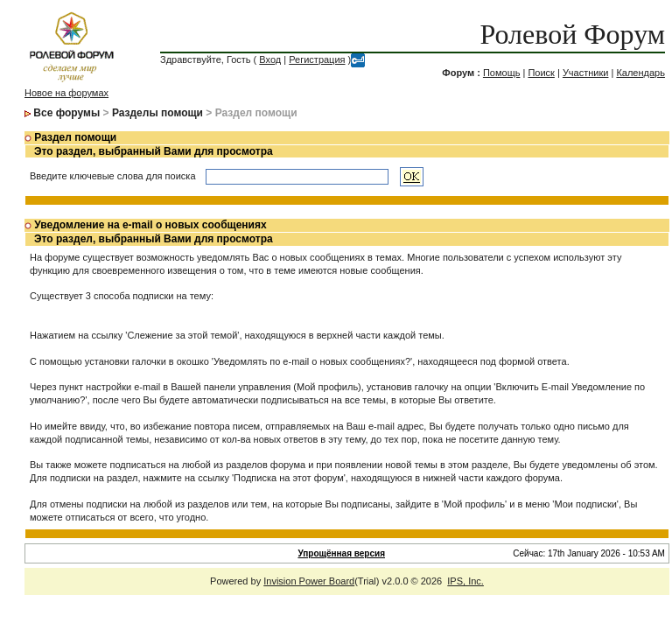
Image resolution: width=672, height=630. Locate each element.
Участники (586, 73)
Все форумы (66, 113)
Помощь (502, 73)
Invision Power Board (309, 581)
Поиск (541, 73)
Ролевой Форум (573, 34)
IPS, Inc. (465, 581)
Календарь (640, 73)
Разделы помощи (157, 113)
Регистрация (317, 59)
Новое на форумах (66, 93)
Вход (270, 59)
